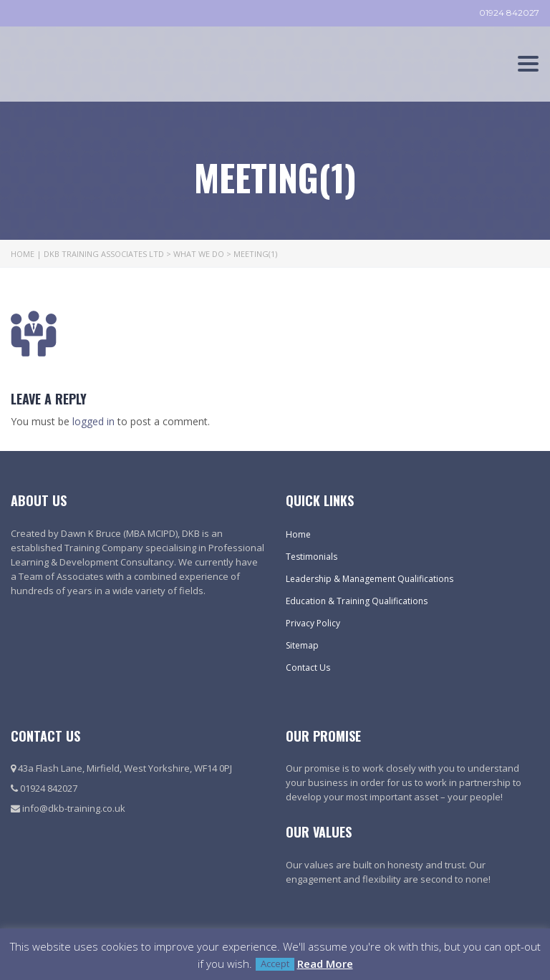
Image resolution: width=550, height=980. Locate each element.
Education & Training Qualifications (357, 601)
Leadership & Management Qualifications (370, 579)
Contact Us (308, 668)
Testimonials (312, 557)
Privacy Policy (313, 623)
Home (298, 534)
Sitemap (302, 645)
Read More (325, 964)
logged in (93, 421)
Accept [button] (275, 964)
